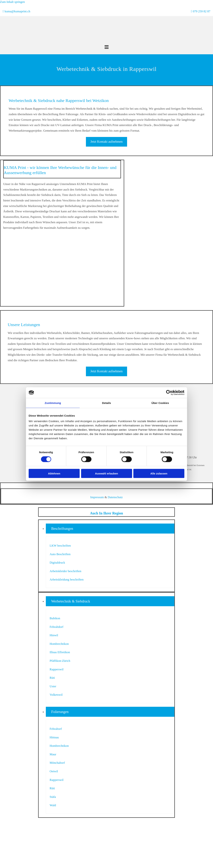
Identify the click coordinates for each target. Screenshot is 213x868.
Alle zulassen (159, 473)
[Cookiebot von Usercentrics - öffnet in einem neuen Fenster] (169, 392)
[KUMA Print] (95, 43)
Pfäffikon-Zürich (60, 661)
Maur (53, 754)
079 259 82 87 (202, 11)
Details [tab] (106, 403)
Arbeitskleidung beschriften (66, 580)
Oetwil (54, 771)
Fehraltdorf (56, 627)
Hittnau (54, 737)
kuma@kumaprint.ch (17, 11)
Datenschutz (115, 497)
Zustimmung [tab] (53, 403)
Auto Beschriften (60, 554)
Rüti (52, 678)
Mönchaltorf (57, 763)
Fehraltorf (56, 729)
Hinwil (54, 635)
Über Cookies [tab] (160, 403)
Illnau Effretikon (60, 652)
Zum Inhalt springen (12, 2)
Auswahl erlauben (106, 473)
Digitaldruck (57, 563)
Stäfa (53, 797)
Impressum (97, 497)
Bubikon (55, 618)
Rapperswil (56, 669)
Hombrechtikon (59, 644)
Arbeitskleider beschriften (65, 571)
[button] (106, 142)
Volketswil (56, 695)
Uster (53, 686)
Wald (53, 805)
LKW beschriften (60, 546)
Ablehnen (54, 473)
